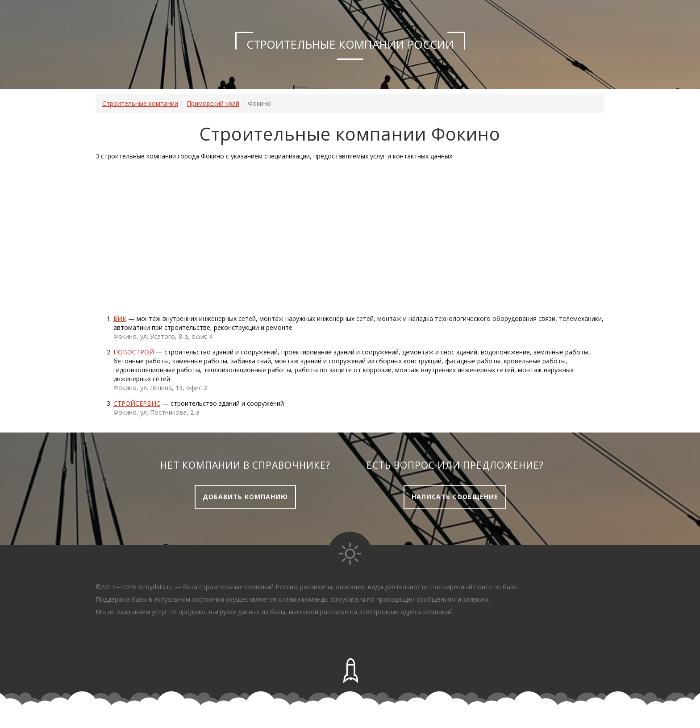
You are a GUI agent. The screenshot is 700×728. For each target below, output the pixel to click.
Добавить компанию (245, 497)
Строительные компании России (350, 44)
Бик (120, 318)
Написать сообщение (455, 497)
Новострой (134, 352)
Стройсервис (137, 403)
